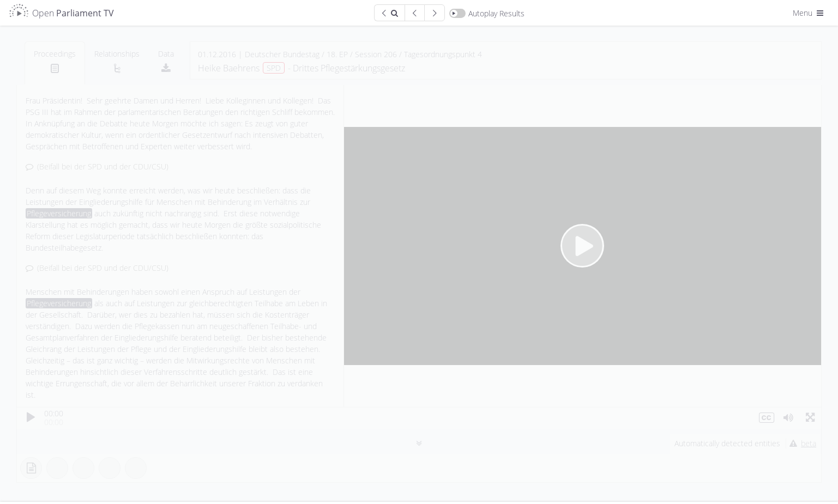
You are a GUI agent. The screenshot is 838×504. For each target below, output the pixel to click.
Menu (809, 13)
